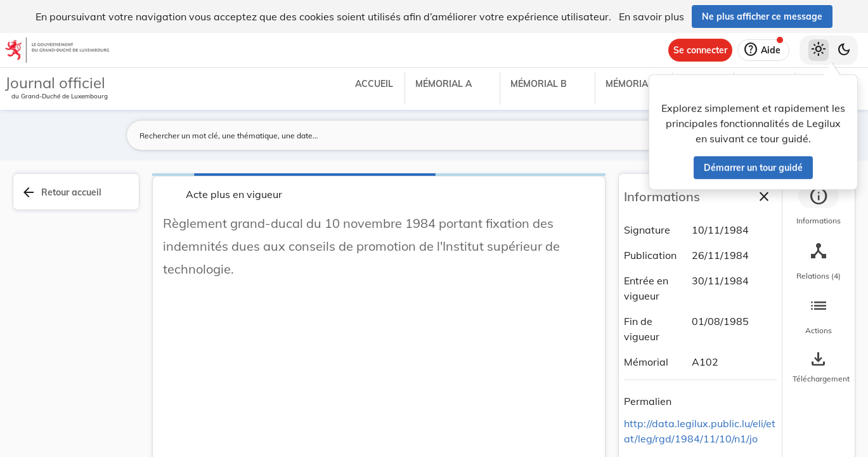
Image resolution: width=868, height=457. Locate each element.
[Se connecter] (700, 50)
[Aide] (763, 50)
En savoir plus (651, 17)
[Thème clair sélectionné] (819, 50)
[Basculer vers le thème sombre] (844, 50)
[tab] (819, 206)
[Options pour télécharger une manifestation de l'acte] (819, 368)
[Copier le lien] (689, 403)
